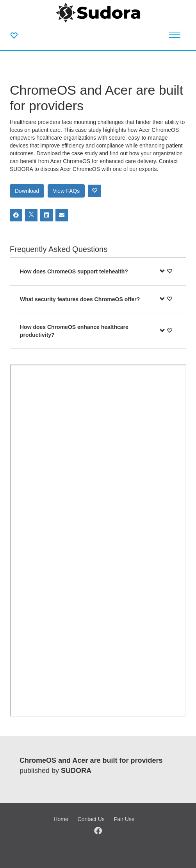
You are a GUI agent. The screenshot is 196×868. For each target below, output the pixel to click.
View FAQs (66, 191)
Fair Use (124, 819)
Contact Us (91, 819)
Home (61, 819)
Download (27, 191)
